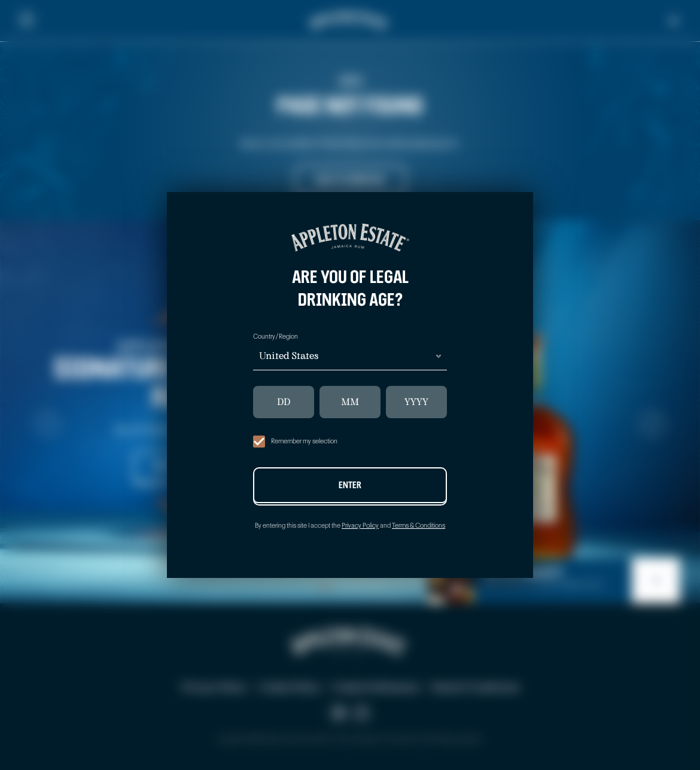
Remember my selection (295, 442)
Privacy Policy (360, 526)
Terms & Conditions (419, 526)
